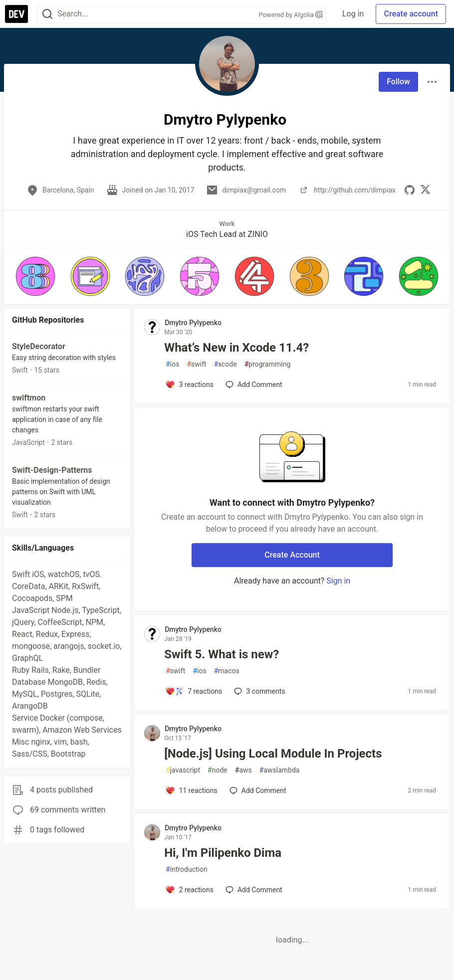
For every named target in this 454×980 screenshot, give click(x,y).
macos (227, 671)
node (218, 770)
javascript (183, 770)
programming (268, 364)
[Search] (47, 14)
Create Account (292, 555)
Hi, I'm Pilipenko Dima (223, 853)
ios (172, 364)
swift (196, 364)
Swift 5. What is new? (222, 654)
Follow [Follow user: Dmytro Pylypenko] (398, 82)
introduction (187, 870)
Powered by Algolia (291, 15)
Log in (353, 14)
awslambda (280, 770)
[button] (35, 276)
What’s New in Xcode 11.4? (236, 348)
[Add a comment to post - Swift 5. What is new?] (194, 691)
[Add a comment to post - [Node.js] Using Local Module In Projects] (191, 790)
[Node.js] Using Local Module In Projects (273, 754)
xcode (226, 364)
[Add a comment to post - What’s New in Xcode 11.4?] (189, 385)
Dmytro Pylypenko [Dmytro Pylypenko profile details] (193, 323)
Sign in (338, 581)
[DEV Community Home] (16, 14)
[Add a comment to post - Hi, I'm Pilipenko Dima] (189, 890)
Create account (411, 14)
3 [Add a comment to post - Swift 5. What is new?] (258, 691)
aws (243, 770)
